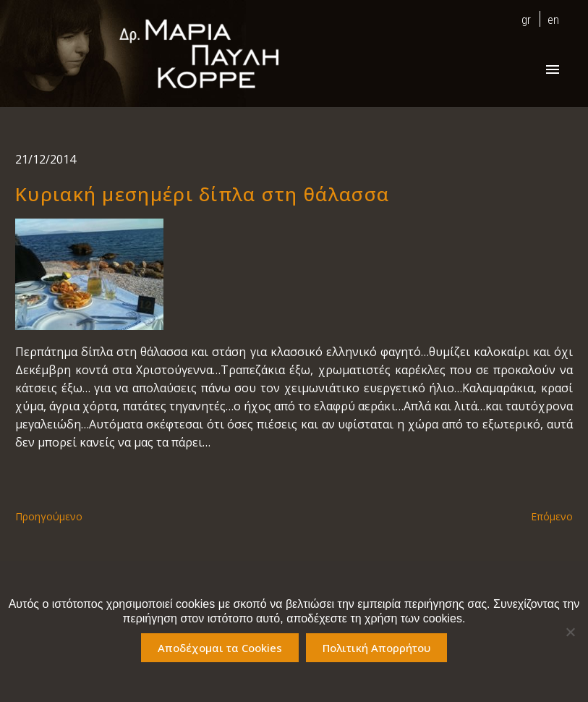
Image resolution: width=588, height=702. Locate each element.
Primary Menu (553, 69)
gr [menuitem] (526, 20)
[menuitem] (523, 19)
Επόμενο (552, 516)
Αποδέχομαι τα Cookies (220, 648)
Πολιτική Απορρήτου (376, 648)
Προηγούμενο (49, 516)
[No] (570, 632)
